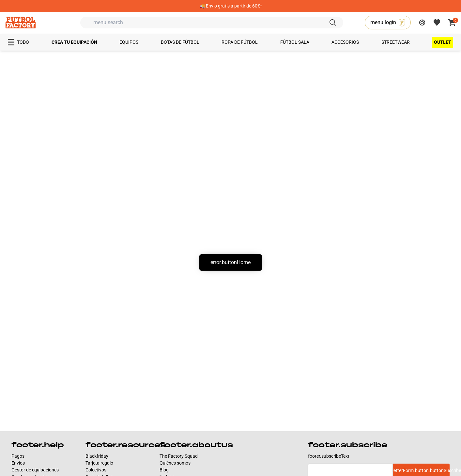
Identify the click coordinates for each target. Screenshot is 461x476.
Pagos (18, 456)
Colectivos (96, 470)
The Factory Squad (179, 456)
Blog (164, 470)
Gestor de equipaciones (35, 470)
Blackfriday (97, 456)
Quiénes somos (175, 463)
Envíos (18, 463)
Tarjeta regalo (99, 463)
